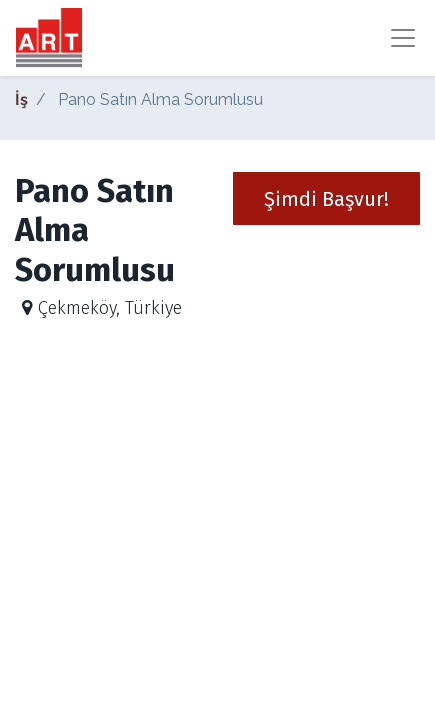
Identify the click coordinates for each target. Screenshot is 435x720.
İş (21, 99)
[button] (326, 198)
